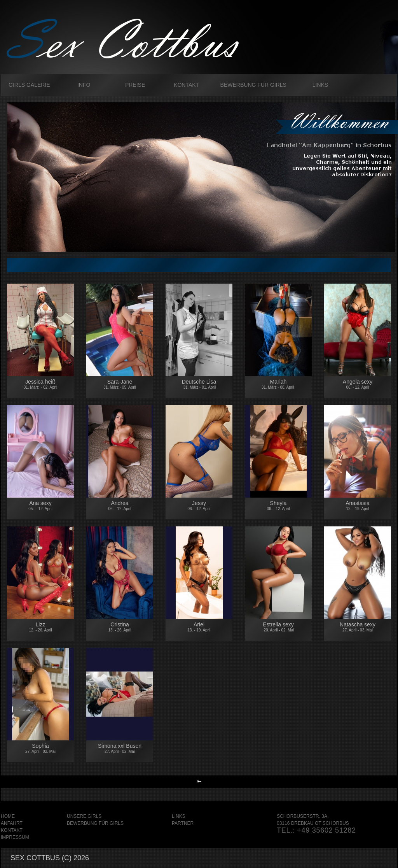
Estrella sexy (278, 627)
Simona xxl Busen (120, 748)
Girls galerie (29, 85)
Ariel (199, 627)
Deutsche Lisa (199, 385)
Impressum (15, 837)
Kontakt (186, 85)
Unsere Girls (84, 816)
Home (8, 816)
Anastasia (358, 506)
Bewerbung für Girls (253, 85)
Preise (135, 85)
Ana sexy (40, 505)
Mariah (278, 384)
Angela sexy (358, 384)
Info (84, 85)
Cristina (120, 627)
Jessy (199, 505)
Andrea (120, 507)
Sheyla (278, 509)
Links (320, 85)
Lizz (41, 627)
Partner (183, 823)
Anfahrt (12, 823)
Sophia (40, 748)
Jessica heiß (41, 384)
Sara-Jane (120, 384)
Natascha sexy (358, 628)
